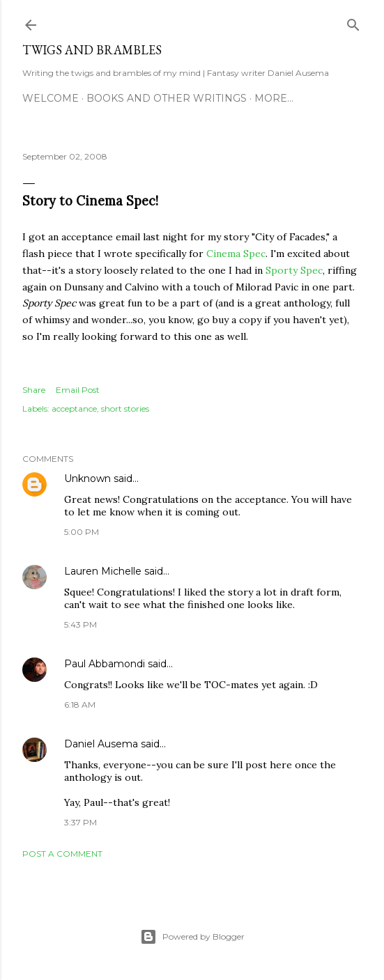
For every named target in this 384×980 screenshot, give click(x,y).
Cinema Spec (236, 254)
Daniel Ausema (101, 744)
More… (274, 98)
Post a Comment (62, 854)
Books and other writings (167, 98)
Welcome (51, 98)
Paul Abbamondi (105, 664)
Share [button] (34, 390)
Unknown (87, 479)
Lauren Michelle (103, 571)
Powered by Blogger (192, 937)
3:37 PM (80, 822)
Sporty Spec (294, 270)
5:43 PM (80, 624)
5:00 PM (82, 532)
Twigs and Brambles (92, 50)
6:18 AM (80, 705)
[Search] (353, 22)
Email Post (78, 390)
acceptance (74, 409)
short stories (125, 409)
